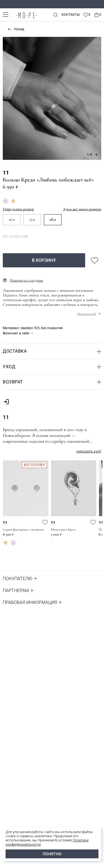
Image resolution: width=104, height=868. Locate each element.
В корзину (44, 260)
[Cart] (97, 15)
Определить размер (18, 209)
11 (6, 173)
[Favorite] (87, 15)
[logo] (26, 18)
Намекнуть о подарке (23, 280)
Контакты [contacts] (71, 15)
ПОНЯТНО (52, 854)
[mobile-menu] (6, 15)
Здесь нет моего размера (82, 209)
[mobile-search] (55, 15)
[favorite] (45, 522)
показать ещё (89, 451)
